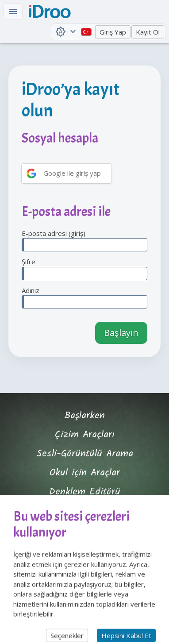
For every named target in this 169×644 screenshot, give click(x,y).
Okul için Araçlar (85, 473)
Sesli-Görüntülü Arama (85, 454)
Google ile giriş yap (72, 173)
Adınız (84, 297)
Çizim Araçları (85, 435)
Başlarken (84, 416)
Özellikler (85, 530)
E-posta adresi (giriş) (84, 240)
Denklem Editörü (85, 492)
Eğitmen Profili (84, 511)
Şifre (84, 269)
